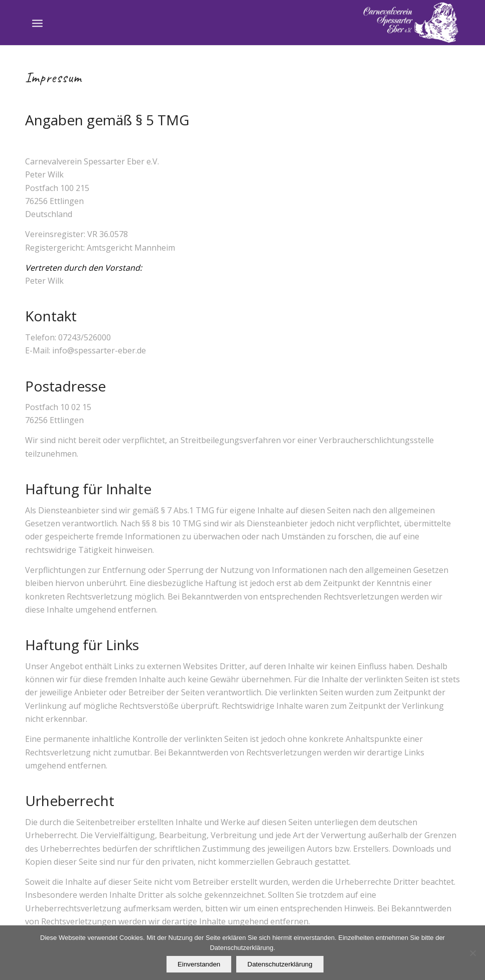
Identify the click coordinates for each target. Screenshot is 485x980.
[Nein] (472, 953)
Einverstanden (199, 964)
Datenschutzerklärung (280, 964)
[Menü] (37, 23)
